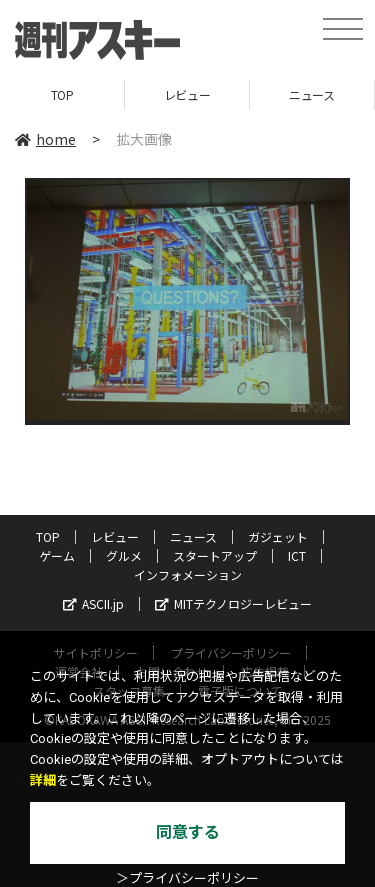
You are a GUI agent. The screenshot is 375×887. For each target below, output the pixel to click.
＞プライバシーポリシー (187, 878)
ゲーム (57, 555)
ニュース (311, 94)
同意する (188, 832)
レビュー (187, 94)
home (45, 139)
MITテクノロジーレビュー (233, 603)
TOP (62, 94)
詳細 (43, 780)
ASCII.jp (93, 603)
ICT (297, 555)
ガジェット (278, 536)
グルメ (124, 555)
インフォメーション (188, 574)
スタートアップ (215, 555)
